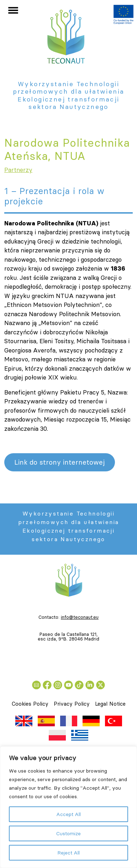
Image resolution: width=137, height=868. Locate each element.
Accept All (68, 814)
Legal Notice (110, 704)
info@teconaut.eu (80, 617)
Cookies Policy (30, 704)
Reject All (68, 853)
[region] (68, 807)
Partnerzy (18, 170)
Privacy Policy (72, 704)
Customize (68, 833)
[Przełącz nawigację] (13, 10)
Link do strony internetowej (59, 462)
